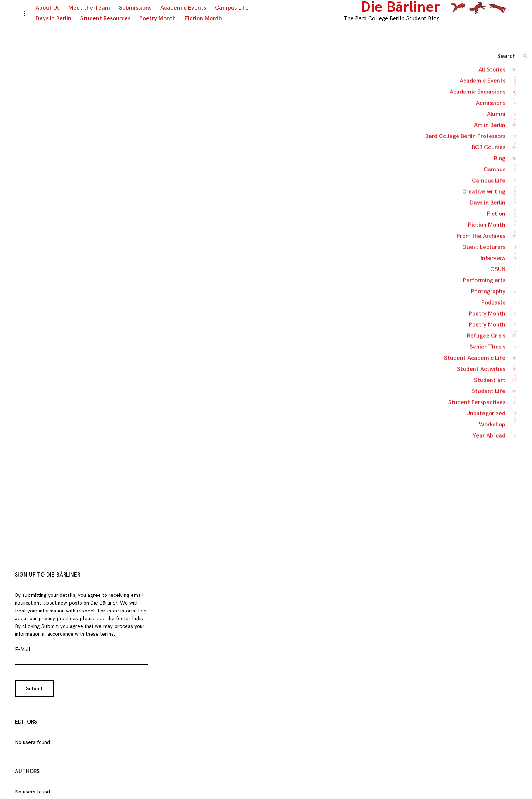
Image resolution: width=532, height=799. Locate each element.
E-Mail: (23, 657)
